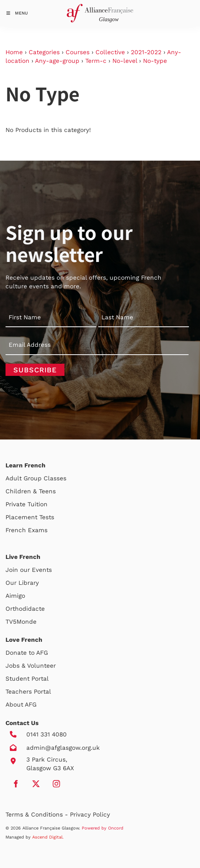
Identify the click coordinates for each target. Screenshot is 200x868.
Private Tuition (27, 504)
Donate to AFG (27, 653)
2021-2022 (146, 52)
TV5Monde (21, 622)
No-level (125, 61)
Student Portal (27, 679)
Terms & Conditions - (38, 815)
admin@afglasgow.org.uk (63, 748)
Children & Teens (31, 491)
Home (14, 52)
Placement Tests (30, 517)
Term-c (96, 61)
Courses (78, 52)
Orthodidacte (25, 609)
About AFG (21, 705)
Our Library (22, 583)
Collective (110, 52)
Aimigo (15, 596)
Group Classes (45, 478)
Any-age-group (57, 61)
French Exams (27, 530)
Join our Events (29, 570)
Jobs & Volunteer (31, 666)
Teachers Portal (28, 692)
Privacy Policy (90, 815)
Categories (44, 52)
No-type (155, 61)
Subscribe (35, 370)
